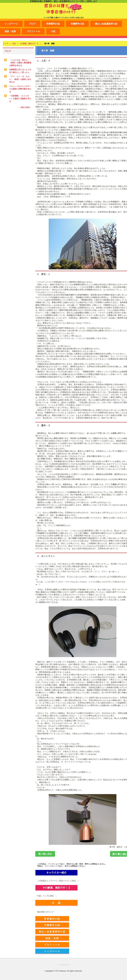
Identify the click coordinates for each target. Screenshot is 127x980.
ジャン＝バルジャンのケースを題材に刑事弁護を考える (20, 89)
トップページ (11, 24)
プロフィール (33, 31)
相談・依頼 (10, 31)
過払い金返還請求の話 (106, 24)
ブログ (32, 24)
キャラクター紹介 (56, 873)
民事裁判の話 (53, 24)
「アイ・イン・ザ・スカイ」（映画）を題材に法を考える (20, 79)
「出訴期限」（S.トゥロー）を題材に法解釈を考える (20, 99)
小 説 (56, 903)
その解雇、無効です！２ (56, 888)
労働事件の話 (77, 24)
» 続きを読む (25, 107)
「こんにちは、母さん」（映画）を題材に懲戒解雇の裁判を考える (20, 63)
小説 (53, 31)
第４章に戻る (45, 854)
